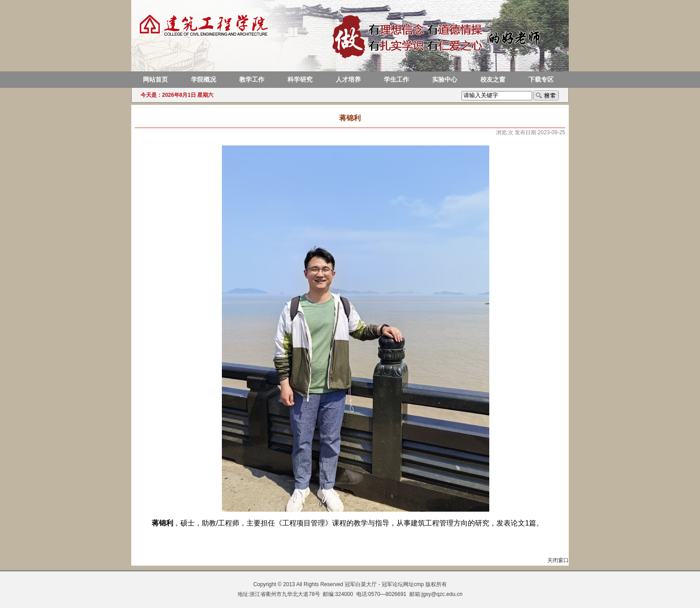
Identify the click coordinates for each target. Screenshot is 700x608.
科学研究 (300, 80)
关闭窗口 (558, 560)
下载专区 (541, 80)
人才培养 (348, 80)
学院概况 (204, 80)
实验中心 (445, 80)
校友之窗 (493, 80)
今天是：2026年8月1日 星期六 (177, 95)
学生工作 (396, 80)
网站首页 (155, 80)
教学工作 (252, 80)
